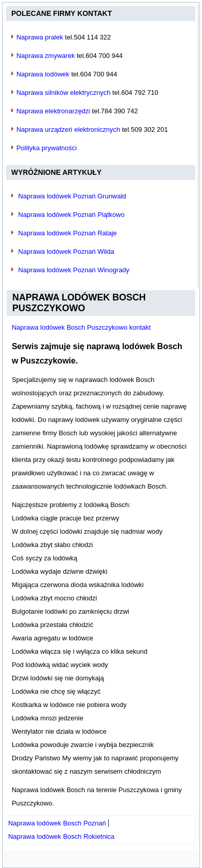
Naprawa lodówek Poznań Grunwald (72, 196)
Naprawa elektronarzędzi (53, 111)
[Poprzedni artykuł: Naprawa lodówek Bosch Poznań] (57, 823)
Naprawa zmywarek (46, 56)
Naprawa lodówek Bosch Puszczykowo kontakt (81, 327)
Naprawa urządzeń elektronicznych (68, 129)
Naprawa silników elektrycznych (64, 93)
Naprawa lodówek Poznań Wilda (66, 251)
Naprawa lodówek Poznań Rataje (68, 233)
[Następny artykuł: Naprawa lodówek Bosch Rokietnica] (61, 836)
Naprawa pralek (40, 37)
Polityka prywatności (47, 148)
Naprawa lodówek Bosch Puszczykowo (79, 303)
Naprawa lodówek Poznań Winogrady (74, 270)
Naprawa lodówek (43, 74)
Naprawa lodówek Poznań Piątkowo (72, 215)
